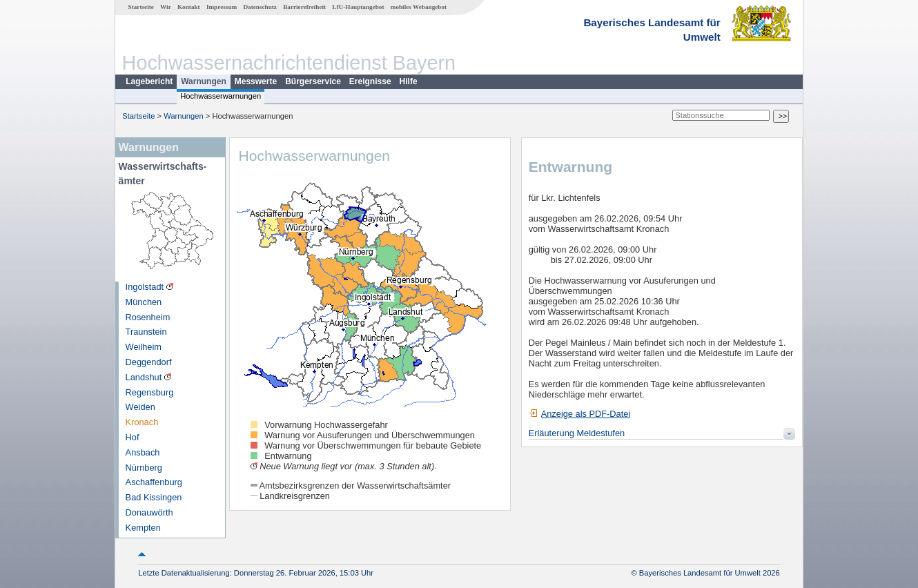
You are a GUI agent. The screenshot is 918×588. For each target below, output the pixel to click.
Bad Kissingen (154, 497)
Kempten (143, 528)
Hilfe (409, 81)
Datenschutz (260, 7)
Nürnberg (144, 468)
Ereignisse (370, 81)
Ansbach (143, 452)
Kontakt (189, 7)
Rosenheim (148, 317)
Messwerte (256, 81)
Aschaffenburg (154, 482)
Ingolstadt (145, 287)
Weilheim (144, 347)
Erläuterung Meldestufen (577, 433)
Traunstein (146, 332)
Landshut (144, 377)
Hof (133, 437)
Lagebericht (149, 81)
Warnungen (204, 81)
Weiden (140, 407)
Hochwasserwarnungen (221, 96)
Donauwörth (149, 512)
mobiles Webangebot (419, 7)
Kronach (142, 422)
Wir (166, 7)
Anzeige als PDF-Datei (579, 414)
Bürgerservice (313, 81)
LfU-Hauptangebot (358, 7)
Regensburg (150, 392)
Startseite (141, 7)
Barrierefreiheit (304, 7)
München (144, 302)
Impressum (222, 7)
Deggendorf (149, 362)
